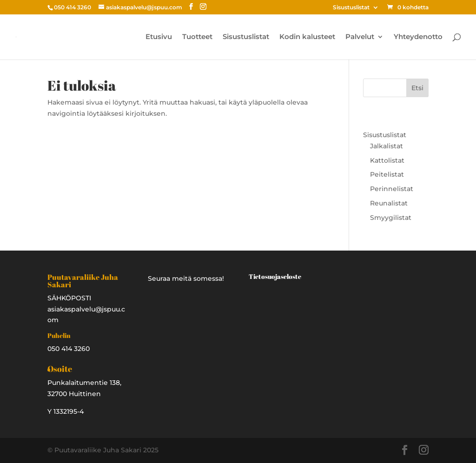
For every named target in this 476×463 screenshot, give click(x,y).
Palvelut (360, 37)
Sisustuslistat (351, 8)
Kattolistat (387, 160)
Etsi (417, 88)
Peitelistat (387, 174)
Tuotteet (197, 37)
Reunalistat (389, 203)
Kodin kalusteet (307, 37)
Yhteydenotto (418, 37)
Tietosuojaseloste (275, 276)
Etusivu (159, 37)
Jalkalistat (387, 146)
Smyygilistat (391, 218)
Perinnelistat (392, 189)
